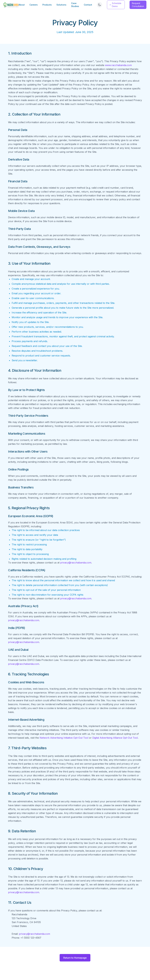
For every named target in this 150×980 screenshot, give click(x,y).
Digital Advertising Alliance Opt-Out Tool (115, 738)
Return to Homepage (75, 958)
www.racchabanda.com (118, 65)
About (22, 5)
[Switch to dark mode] (100, 5)
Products (47, 5)
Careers (34, 5)
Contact (88, 5)
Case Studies (75, 5)
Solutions (61, 5)
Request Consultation (138, 5)
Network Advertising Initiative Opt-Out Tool (64, 738)
